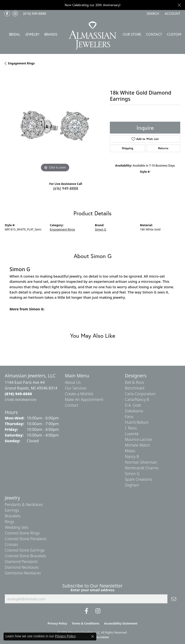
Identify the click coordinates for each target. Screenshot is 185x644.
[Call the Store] (18, 394)
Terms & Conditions (86, 623)
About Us (73, 382)
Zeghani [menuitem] (132, 485)
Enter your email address (93, 590)
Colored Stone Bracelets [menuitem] (25, 556)
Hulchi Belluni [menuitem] (137, 422)
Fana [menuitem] (129, 417)
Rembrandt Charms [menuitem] (142, 468)
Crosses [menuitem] (12, 544)
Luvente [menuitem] (132, 434)
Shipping (127, 148)
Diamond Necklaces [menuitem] (22, 567)
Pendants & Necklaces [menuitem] (24, 505)
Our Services (76, 388)
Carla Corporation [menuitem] (140, 394)
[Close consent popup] (92, 636)
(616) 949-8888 (66, 188)
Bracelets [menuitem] (13, 516)
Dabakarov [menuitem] (134, 411)
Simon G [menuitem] (132, 474)
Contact (154, 34)
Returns (163, 148)
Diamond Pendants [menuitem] (21, 562)
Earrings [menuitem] (12, 510)
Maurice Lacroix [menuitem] (138, 439)
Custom (174, 34)
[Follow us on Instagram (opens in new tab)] (15, 14)
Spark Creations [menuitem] (138, 479)
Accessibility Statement (121, 623)
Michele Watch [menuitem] (137, 445)
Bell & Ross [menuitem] (134, 382)
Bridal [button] (15, 34)
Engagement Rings (21, 63)
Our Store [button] (132, 34)
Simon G (100, 229)
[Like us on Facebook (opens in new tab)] (7, 14)
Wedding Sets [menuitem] (17, 527)
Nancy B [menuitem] (132, 457)
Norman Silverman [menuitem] (141, 462)
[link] (34, 14)
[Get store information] (21, 400)
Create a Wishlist (79, 394)
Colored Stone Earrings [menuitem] (25, 550)
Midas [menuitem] (130, 451)
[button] (152, 14)
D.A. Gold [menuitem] (133, 405)
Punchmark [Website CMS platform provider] (101, 637)
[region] (55, 123)
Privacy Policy (57, 623)
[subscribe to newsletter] (174, 599)
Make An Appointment (84, 399)
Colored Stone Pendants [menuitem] (26, 539)
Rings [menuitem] (10, 522)
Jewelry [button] (32, 34)
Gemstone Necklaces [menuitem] (23, 573)
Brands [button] (51, 34)
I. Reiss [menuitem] (131, 428)
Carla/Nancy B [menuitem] (137, 399)
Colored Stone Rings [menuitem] (22, 533)
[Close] (179, 5)
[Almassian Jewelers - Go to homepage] (92, 36)
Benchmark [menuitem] (135, 388)
